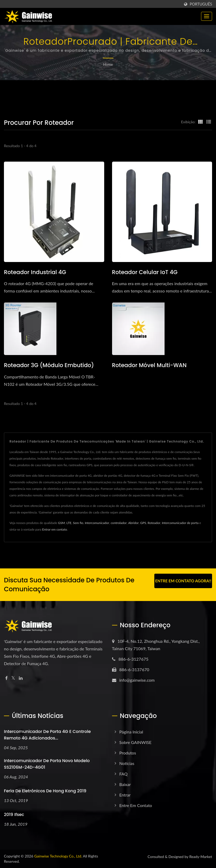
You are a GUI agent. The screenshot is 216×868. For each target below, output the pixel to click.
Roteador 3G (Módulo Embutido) (49, 365)
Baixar (125, 785)
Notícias (127, 764)
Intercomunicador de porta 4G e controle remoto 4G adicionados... (47, 735)
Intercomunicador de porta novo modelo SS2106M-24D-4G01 (47, 764)
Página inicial (131, 732)
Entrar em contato (55, 530)
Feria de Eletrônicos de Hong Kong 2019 (45, 791)
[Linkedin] (21, 678)
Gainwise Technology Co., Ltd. (58, 856)
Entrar (125, 795)
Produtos (128, 753)
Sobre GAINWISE (136, 743)
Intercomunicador (97, 523)
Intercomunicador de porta (180, 523)
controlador (119, 523)
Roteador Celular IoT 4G (145, 272)
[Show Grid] (201, 122)
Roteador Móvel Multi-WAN (149, 365)
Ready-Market (201, 857)
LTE (69, 523)
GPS (143, 523)
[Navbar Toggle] (207, 16)
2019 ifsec (14, 815)
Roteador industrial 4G (35, 272)
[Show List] (209, 122)
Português (201, 4)
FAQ (123, 774)
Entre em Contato (136, 806)
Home (108, 64)
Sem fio (78, 523)
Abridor (134, 523)
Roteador (154, 523)
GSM (61, 523)
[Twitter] (13, 678)
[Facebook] (6, 678)
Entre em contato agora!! (183, 581)
